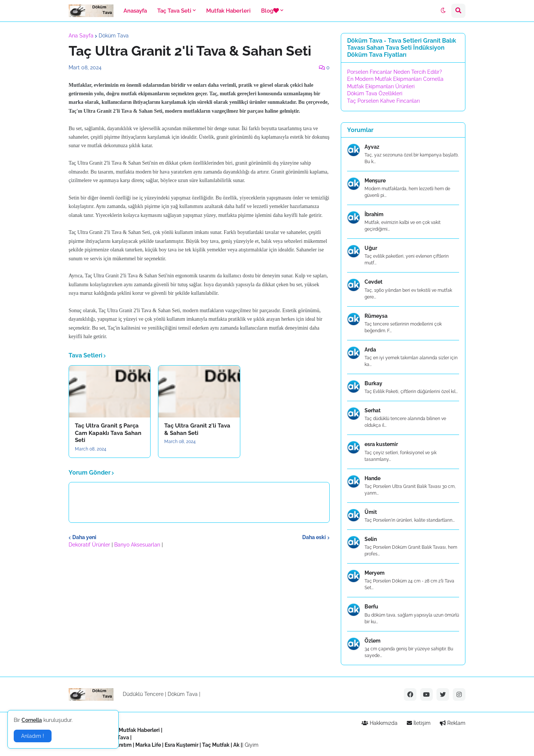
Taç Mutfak (216, 745)
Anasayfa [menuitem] (135, 11)
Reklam (453, 723)
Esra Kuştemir (182, 745)
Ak (236, 745)
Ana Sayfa (81, 36)
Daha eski (314, 537)
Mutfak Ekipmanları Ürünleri (381, 86)
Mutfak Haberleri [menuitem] (228, 11)
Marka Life (148, 745)
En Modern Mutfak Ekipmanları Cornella (395, 79)
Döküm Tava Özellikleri (375, 93)
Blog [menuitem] (270, 11)
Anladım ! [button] (33, 736)
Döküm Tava (114, 36)
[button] (443, 11)
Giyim (252, 745)
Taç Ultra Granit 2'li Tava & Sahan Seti (197, 429)
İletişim (419, 723)
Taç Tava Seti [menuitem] (174, 11)
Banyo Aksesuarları (138, 545)
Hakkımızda (380, 723)
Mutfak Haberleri (139, 730)
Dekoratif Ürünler (90, 545)
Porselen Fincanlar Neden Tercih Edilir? (395, 72)
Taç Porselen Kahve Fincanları (383, 101)
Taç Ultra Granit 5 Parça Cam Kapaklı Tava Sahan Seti (108, 433)
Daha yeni (84, 537)
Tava (123, 737)
